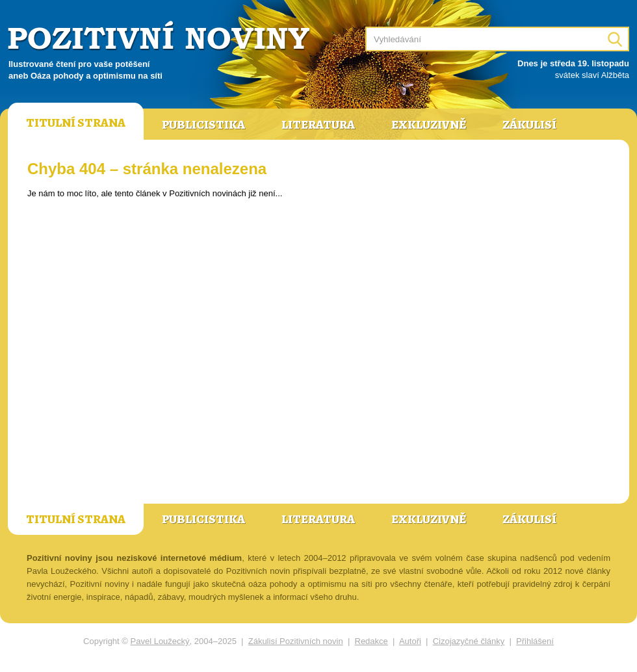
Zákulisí (529, 125)
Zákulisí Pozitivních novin (296, 641)
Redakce (371, 641)
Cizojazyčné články (469, 641)
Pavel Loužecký (160, 641)
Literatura (318, 125)
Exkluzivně (429, 125)
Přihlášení (535, 641)
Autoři (410, 641)
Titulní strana (76, 123)
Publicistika (203, 125)
